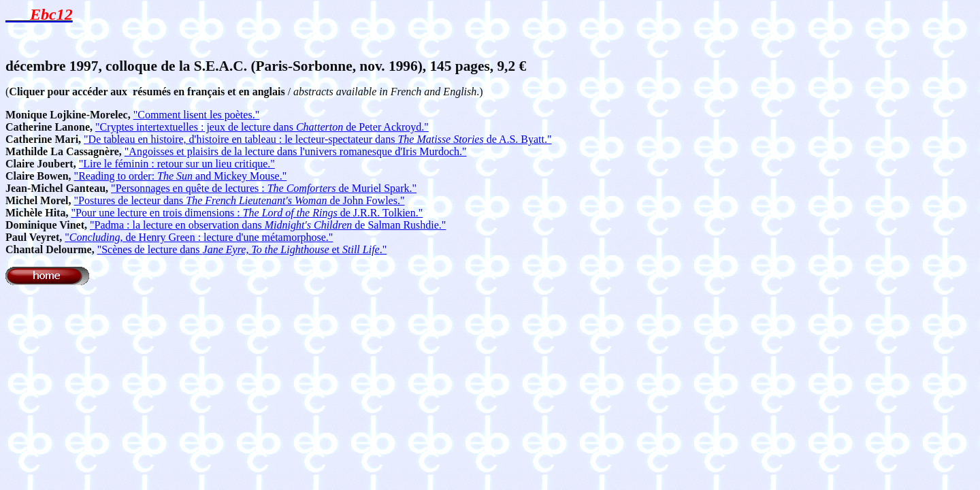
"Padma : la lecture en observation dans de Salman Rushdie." (268, 225)
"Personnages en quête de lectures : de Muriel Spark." (264, 188)
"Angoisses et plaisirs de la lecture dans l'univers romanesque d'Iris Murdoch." (296, 151)
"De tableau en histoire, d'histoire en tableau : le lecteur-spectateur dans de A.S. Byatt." (317, 139)
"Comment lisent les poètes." (196, 115)
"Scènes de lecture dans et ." (242, 249)
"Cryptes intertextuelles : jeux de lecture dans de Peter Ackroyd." (262, 127)
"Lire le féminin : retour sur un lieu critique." (177, 164)
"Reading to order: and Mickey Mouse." (181, 176)
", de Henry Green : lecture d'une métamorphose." (199, 237)
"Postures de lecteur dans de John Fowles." (240, 200)
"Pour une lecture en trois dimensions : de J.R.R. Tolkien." (247, 213)
